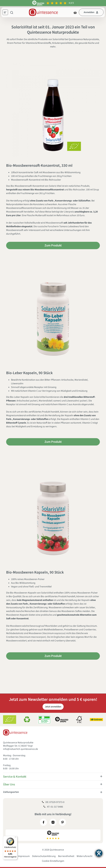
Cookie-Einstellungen (53, 861)
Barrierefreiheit (66, 856)
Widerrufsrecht (84, 856)
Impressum (24, 856)
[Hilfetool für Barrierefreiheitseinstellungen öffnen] (99, 853)
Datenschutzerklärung (44, 856)
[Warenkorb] (75, 12)
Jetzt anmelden (53, 707)
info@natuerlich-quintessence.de (21, 749)
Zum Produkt (53, 245)
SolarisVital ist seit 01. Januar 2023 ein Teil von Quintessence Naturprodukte (53, 30)
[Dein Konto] (91, 12)
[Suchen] (12, 12)
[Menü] (6, 13)
